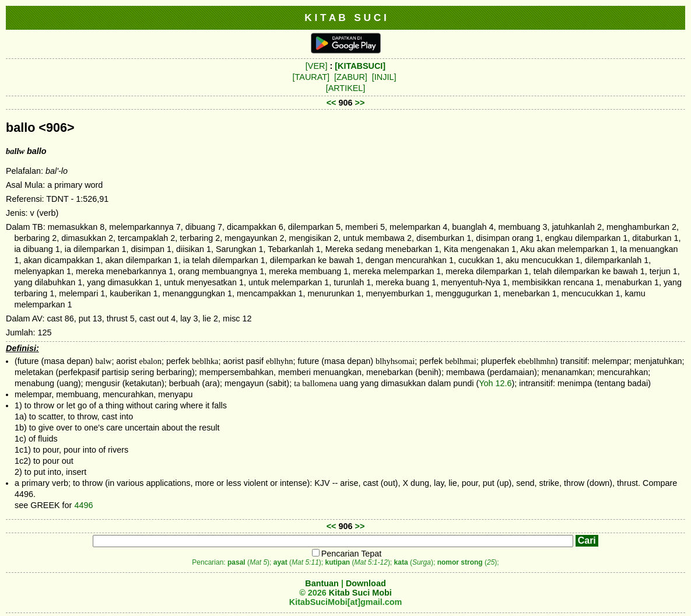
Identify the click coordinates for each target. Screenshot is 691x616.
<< (332, 103)
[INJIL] (384, 77)
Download (366, 583)
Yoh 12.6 (495, 383)
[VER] (317, 66)
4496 (83, 505)
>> (360, 103)
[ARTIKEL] (346, 88)
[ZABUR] (351, 77)
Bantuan (322, 583)
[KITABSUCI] (360, 66)
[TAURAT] (311, 77)
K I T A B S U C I (345, 17)
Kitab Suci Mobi (360, 593)
